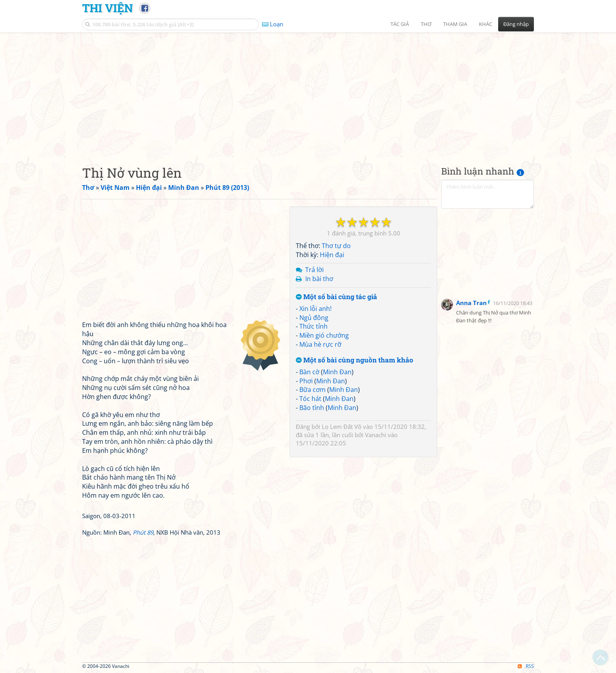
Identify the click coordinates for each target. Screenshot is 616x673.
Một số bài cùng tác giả (336, 297)
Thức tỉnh (313, 326)
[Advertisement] (308, 92)
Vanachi (376, 435)
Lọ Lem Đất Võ (342, 427)
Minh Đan (337, 372)
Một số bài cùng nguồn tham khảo (355, 360)
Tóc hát (310, 399)
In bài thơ (319, 279)
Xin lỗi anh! (315, 309)
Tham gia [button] (455, 24)
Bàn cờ (309, 372)
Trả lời (314, 270)
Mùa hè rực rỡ (320, 344)
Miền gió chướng (324, 335)
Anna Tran (471, 303)
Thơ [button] (426, 24)
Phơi (306, 381)
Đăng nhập (516, 24)
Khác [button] (486, 24)
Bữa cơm (313, 390)
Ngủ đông (314, 318)
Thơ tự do (336, 246)
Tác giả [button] (400, 24)
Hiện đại (332, 255)
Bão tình (312, 408)
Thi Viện (107, 8)
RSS (526, 666)
